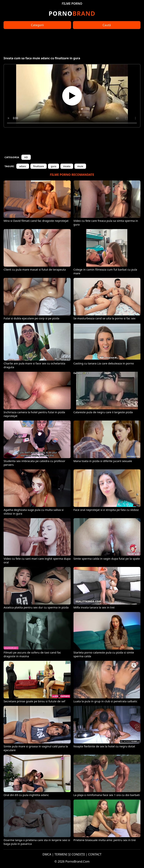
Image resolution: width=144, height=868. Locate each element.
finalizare (39, 166)
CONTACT (95, 854)
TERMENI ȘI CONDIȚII (70, 854)
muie (80, 166)
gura (54, 166)
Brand (72, 13)
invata (67, 166)
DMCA (47, 854)
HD (26, 157)
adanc (23, 166)
